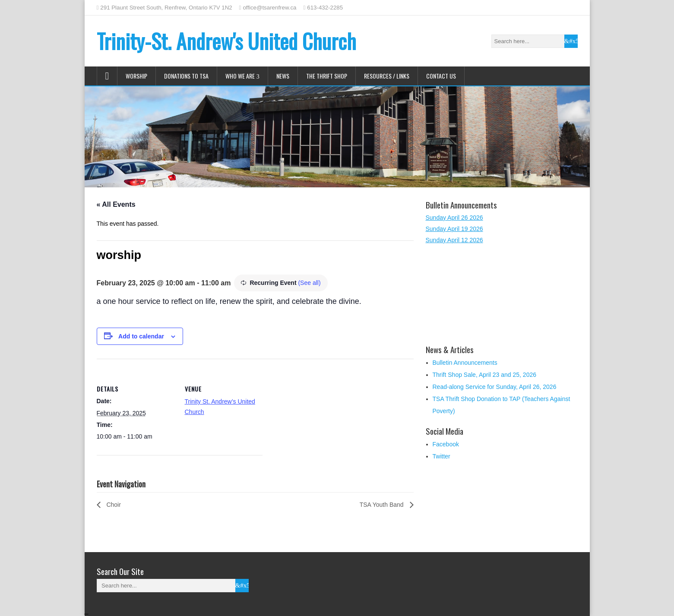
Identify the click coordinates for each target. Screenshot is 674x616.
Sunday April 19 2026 (454, 229)
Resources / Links (387, 76)
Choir (113, 505)
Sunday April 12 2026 (454, 240)
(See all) (309, 283)
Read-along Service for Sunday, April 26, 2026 (495, 387)
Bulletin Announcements (465, 363)
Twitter (441, 456)
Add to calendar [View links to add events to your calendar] (141, 336)
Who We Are (240, 76)
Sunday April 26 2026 (454, 218)
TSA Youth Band (383, 505)
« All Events (116, 204)
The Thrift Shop (327, 76)
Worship (136, 76)
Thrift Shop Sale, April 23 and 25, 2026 (485, 375)
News (283, 76)
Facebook (446, 444)
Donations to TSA (186, 76)
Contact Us (441, 76)
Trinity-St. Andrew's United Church (226, 41)
